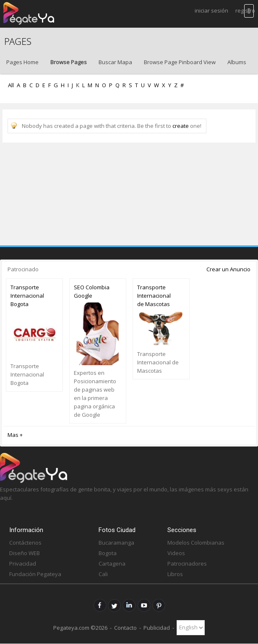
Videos (176, 553)
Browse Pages (69, 62)
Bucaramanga (116, 543)
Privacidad (23, 563)
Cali (103, 574)
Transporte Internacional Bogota (27, 296)
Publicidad (157, 627)
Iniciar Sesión (211, 10)
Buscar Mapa (115, 62)
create (181, 126)
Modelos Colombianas (196, 543)
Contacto (125, 627)
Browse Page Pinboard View (180, 62)
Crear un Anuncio (228, 269)
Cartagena (112, 563)
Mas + (15, 435)
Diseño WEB (25, 553)
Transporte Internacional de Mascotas (154, 296)
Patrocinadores (187, 563)
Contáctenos (25, 543)
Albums (237, 62)
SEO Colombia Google (92, 291)
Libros (175, 574)
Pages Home (22, 62)
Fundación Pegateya (35, 574)
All (11, 85)
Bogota (108, 553)
